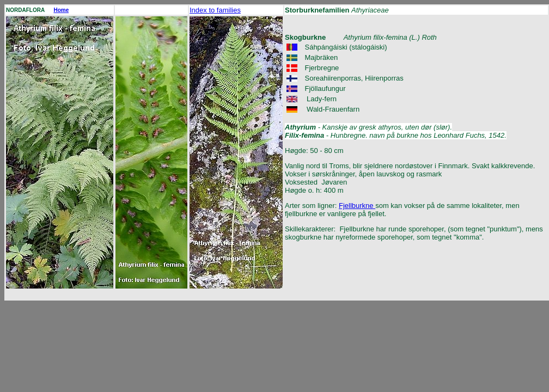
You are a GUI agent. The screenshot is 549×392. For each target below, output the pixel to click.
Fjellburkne (357, 206)
